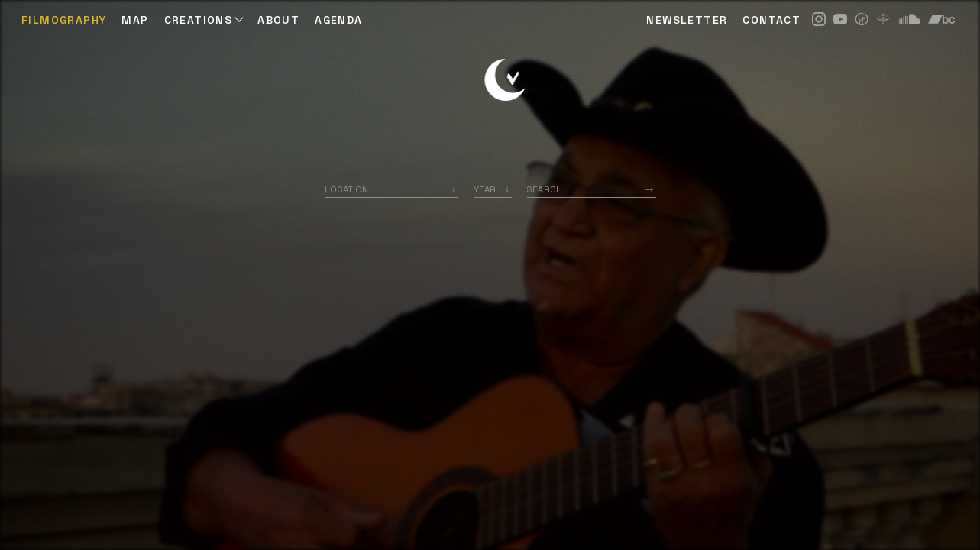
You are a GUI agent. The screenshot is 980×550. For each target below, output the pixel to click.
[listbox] (493, 189)
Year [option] (485, 189)
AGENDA (338, 20)
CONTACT (771, 20)
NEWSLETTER (687, 20)
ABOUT (278, 20)
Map (135, 20)
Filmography (64, 20)
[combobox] (391, 189)
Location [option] (346, 189)
